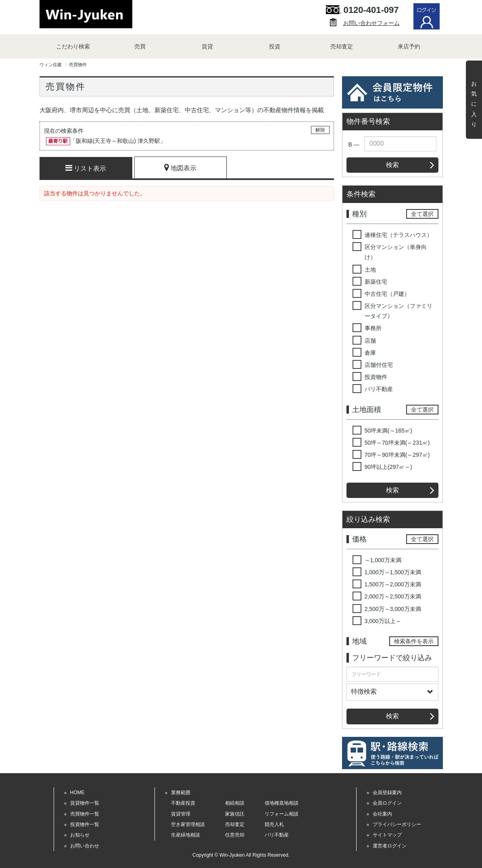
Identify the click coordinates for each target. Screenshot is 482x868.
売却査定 (342, 46)
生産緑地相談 (186, 835)
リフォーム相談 (282, 814)
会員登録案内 (387, 793)
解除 (320, 130)
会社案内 (382, 814)
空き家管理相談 (188, 824)
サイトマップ (387, 835)
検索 (392, 165)
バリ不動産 (277, 835)
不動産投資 (183, 803)
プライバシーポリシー (397, 824)
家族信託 (235, 814)
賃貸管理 (181, 814)
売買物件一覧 (85, 814)
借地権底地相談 (282, 803)
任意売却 (235, 835)
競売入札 (274, 824)
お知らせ (80, 835)
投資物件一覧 (85, 824)
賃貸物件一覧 (85, 803)
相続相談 (235, 803)
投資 (275, 46)
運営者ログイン (390, 846)
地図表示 (180, 167)
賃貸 (207, 46)
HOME (77, 793)
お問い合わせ (85, 846)
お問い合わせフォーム (371, 23)
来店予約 (409, 46)
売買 (140, 46)
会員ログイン (387, 803)
